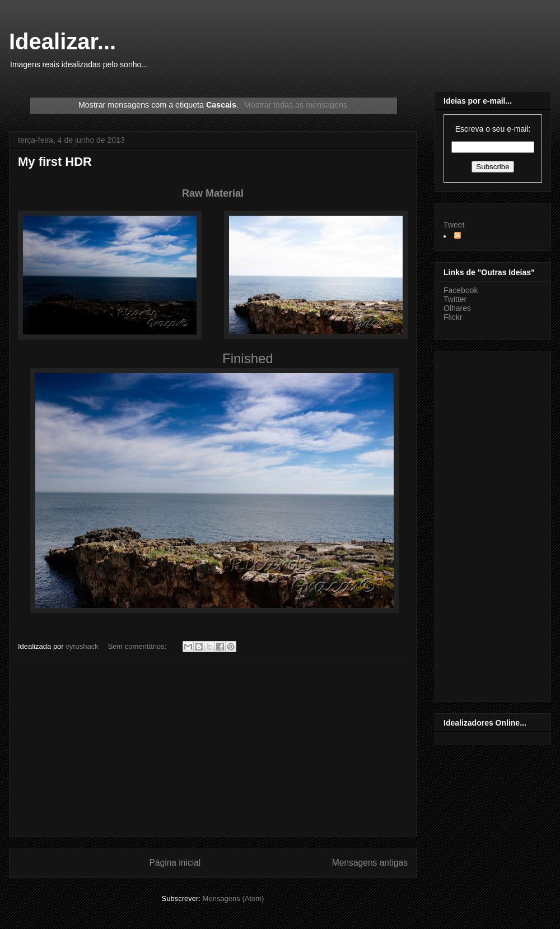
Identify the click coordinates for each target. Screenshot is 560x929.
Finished (248, 358)
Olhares (457, 308)
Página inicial (175, 863)
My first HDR (55, 162)
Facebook (461, 290)
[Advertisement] (213, 749)
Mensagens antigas (370, 863)
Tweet (454, 225)
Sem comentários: (138, 646)
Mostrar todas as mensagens (296, 105)
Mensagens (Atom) (234, 898)
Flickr (453, 317)
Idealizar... (62, 41)
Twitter (455, 299)
